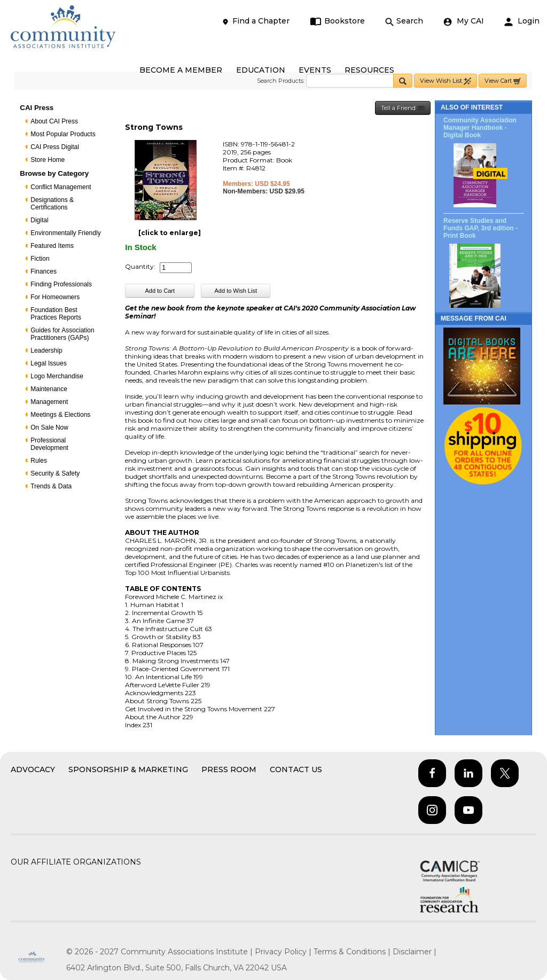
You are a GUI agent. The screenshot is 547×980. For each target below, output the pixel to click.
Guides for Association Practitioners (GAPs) (62, 334)
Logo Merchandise (57, 376)
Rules (39, 461)
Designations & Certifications (52, 204)
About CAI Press (54, 121)
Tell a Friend (403, 108)
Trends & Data (51, 486)
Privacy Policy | (284, 952)
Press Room (229, 769)
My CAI (464, 21)
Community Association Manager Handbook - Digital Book (480, 128)
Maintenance (49, 389)
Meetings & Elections (60, 415)
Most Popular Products (63, 134)
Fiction (40, 259)
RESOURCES (369, 70)
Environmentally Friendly (65, 233)
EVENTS (315, 70)
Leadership (46, 351)
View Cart (503, 81)
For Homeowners (55, 297)
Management (49, 402)
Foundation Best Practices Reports (56, 314)
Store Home (48, 160)
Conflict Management (61, 187)
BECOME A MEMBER (181, 70)
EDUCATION (261, 70)
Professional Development (49, 444)
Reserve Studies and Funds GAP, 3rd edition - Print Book (480, 228)
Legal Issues (48, 363)
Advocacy (33, 769)
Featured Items (52, 246)
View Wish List (446, 81)
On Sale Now (49, 427)
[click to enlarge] (170, 233)
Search (404, 21)
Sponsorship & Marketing (128, 769)
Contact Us (296, 769)
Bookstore (337, 21)
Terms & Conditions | (353, 952)
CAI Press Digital (55, 147)
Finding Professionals (61, 284)
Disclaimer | (415, 952)
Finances (44, 271)
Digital (39, 220)
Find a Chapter (255, 21)
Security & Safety (55, 473)
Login (522, 21)
